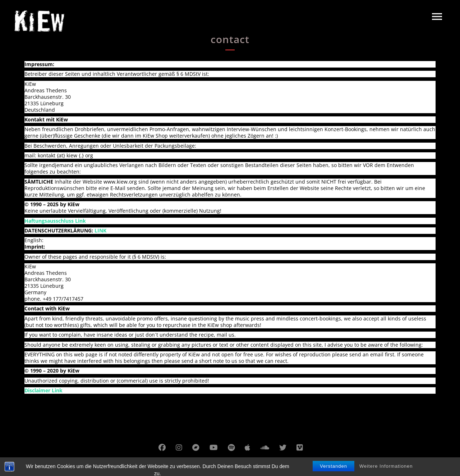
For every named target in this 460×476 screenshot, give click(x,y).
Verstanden (333, 472)
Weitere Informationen (386, 472)
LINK (100, 230)
